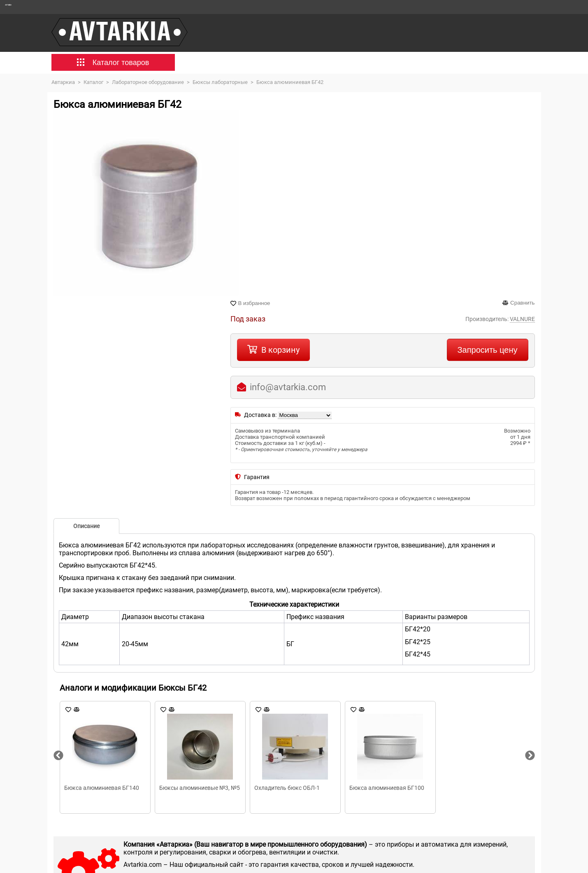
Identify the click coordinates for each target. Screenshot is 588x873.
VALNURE (522, 319)
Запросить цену (488, 350)
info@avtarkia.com (288, 387)
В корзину (280, 350)
